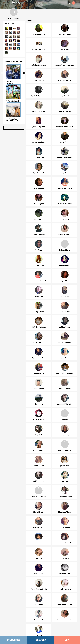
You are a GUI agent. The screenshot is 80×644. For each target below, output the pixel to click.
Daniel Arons (39, 367)
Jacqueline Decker (65, 336)
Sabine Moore (65, 321)
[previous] (3, 73)
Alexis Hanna (14, 32)
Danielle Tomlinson (39, 90)
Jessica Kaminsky (39, 136)
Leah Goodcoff (39, 167)
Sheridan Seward (65, 74)
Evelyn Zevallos (39, 28)
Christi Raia (65, 43)
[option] (14, 74)
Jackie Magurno (39, 120)
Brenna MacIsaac (65, 228)
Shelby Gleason (65, 28)
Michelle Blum (65, 521)
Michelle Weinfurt (39, 321)
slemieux (65, 413)
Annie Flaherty (39, 444)
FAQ (14, 128)
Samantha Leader (65, 490)
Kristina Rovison (39, 105)
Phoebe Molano (65, 382)
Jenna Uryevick (10, 37)
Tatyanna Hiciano (65, 460)
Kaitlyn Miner (65, 242)
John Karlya (65, 213)
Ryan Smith (39, 614)
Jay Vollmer (65, 136)
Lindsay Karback (65, 537)
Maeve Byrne (65, 552)
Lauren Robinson (39, 537)
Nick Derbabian (65, 105)
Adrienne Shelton (39, 352)
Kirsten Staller (65, 567)
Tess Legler (39, 290)
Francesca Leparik (39, 488)
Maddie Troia (39, 460)
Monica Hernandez (65, 151)
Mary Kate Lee (39, 336)
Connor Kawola (39, 382)
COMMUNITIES (14, 640)
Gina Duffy (39, 429)
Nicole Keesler (39, 506)
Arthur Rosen (39, 213)
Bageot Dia (65, 275)
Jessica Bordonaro (65, 182)
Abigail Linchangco (65, 598)
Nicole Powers (39, 552)
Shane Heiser (65, 290)
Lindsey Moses (39, 259)
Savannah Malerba (65, 398)
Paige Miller (39, 629)
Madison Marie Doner (65, 120)
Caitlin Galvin (39, 475)
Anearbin (65, 475)
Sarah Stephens (65, 583)
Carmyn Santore (65, 442)
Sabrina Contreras (39, 59)
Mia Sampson (39, 198)
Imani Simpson (39, 228)
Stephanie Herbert (39, 275)
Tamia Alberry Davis (39, 583)
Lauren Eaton (65, 429)
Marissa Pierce (39, 521)
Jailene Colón (39, 182)
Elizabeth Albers (65, 506)
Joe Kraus (39, 244)
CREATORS (41, 640)
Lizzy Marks (65, 167)
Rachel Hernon (65, 352)
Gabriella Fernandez (65, 614)
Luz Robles (39, 598)
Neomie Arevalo (39, 43)
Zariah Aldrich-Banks (65, 367)
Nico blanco (39, 398)
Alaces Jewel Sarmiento (10, 32)
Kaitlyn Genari (39, 413)
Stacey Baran (39, 151)
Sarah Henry (65, 305)
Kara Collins (39, 567)
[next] (25, 73)
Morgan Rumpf (65, 259)
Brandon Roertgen (65, 198)
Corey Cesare (39, 305)
